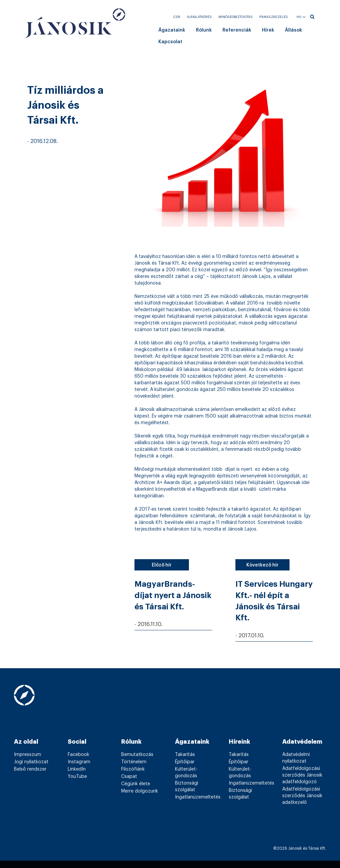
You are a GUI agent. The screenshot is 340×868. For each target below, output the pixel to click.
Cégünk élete (136, 784)
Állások (294, 30)
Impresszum (28, 755)
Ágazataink (172, 30)
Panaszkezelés (274, 17)
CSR (177, 17)
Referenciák (237, 30)
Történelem (134, 762)
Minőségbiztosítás (236, 17)
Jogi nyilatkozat (31, 762)
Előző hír (162, 565)
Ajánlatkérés (199, 17)
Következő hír (262, 565)
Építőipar (185, 762)
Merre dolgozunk (140, 791)
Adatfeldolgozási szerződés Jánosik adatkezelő (302, 796)
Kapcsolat (170, 42)
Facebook (79, 755)
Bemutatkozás (137, 755)
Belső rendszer (30, 769)
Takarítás (185, 755)
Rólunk (204, 30)
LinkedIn (77, 769)
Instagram (79, 762)
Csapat (129, 777)
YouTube (77, 777)
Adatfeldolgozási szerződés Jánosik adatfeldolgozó (302, 775)
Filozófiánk (133, 769)
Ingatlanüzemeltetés (198, 797)
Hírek (268, 30)
